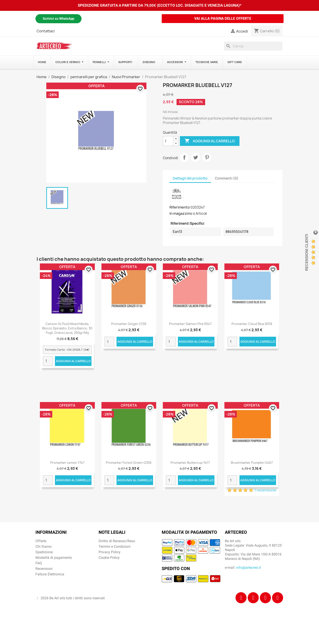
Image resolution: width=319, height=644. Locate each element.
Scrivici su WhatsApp (58, 19)
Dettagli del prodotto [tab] (190, 178)
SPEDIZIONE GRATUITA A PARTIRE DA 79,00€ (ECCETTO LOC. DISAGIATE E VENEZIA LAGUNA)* (160, 5)
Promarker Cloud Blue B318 (252, 324)
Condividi (184, 157)
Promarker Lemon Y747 (67, 463)
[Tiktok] (265, 598)
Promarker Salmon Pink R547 (190, 324)
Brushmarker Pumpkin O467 (252, 463)
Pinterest (207, 157)
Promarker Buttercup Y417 (190, 463)
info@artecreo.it (249, 568)
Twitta (196, 157)
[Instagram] (253, 598)
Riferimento (180, 207)
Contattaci (46, 31)
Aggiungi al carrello (210, 141)
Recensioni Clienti (307, 252)
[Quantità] (168, 141)
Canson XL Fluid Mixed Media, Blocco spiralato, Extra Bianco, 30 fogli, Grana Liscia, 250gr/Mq (67, 328)
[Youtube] (278, 598)
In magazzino (181, 213)
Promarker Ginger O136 (129, 324)
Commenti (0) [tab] (227, 178)
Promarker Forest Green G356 (129, 463)
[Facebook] (241, 598)
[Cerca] (253, 46)
